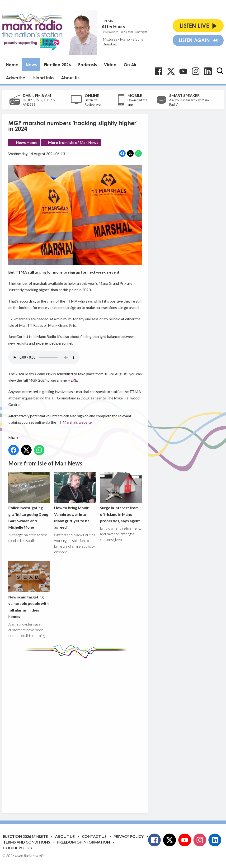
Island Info (43, 78)
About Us (70, 78)
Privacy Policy (129, 836)
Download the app (137, 102)
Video (110, 65)
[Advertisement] (97, 732)
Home (12, 65)
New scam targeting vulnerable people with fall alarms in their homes (29, 590)
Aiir (41, 856)
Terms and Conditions (27, 842)
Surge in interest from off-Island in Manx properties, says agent (121, 497)
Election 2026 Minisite (26, 836)
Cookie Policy (18, 848)
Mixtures (110, 39)
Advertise (16, 78)
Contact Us (94, 836)
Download (110, 44)
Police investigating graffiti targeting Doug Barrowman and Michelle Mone (29, 500)
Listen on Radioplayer (93, 102)
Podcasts (87, 65)
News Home (27, 142)
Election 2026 (57, 65)
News (31, 65)
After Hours (113, 27)
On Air (130, 65)
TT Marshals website (74, 422)
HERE (72, 380)
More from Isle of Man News (73, 142)
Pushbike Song (132, 39)
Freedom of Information (84, 842)
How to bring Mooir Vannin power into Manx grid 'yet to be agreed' (75, 500)
